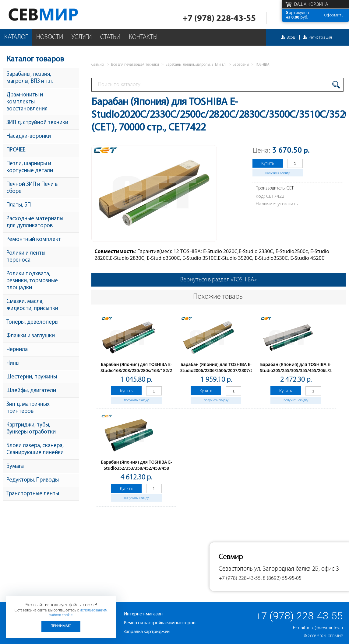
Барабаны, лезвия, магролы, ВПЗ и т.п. (30, 78)
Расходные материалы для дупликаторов (35, 222)
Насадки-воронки (29, 136)
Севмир (335, 636)
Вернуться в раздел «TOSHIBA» (219, 280)
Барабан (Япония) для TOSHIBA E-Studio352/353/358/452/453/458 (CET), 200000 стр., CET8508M (136, 468)
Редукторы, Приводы (33, 480)
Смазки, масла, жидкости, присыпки (32, 305)
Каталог (16, 37)
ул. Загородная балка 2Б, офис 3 (297, 569)
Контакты (143, 37)
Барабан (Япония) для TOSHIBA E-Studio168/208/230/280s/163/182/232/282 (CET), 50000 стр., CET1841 (143, 370)
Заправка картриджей (147, 632)
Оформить (334, 15)
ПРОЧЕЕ (16, 150)
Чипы (13, 363)
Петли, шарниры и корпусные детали (30, 167)
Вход (291, 37)
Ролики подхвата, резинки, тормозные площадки (32, 281)
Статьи (110, 37)
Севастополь (236, 569)
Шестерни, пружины (32, 377)
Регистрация (320, 37)
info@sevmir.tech (325, 628)
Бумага (15, 466)
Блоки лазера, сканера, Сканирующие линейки (35, 449)
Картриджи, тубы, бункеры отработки (31, 429)
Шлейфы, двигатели (31, 391)
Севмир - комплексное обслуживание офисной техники (56, 14)
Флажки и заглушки (31, 336)
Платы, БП (19, 205)
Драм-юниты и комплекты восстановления (27, 102)
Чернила (17, 350)
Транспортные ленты (33, 494)
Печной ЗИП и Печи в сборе (32, 188)
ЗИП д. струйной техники (37, 123)
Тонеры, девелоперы (32, 322)
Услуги (82, 37)
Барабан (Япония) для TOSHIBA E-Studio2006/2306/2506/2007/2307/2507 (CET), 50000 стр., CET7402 (220, 370)
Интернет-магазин (143, 614)
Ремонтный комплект (34, 240)
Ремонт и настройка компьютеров (160, 623)
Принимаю (61, 626)
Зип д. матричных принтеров (28, 408)
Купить (268, 163)
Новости (50, 37)
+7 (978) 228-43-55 (219, 19)
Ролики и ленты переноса (26, 257)
